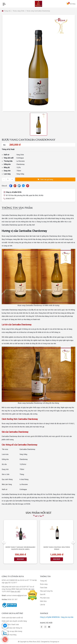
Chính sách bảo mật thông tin (12, 628)
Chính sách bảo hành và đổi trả (12, 618)
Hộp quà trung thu (46, 591)
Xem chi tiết (15, 591)
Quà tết (43, 594)
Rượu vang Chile (19, 11)
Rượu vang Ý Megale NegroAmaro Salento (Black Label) (20, 548)
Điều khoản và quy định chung (12, 631)
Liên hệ (42, 605)
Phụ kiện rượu (45, 598)
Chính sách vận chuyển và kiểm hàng (14, 621)
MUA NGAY (20, 559)
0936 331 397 (12, 599)
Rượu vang (44, 584)
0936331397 (10, 199)
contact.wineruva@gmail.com (17, 595)
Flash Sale (44, 588)
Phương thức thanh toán (10, 624)
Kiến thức (43, 601)
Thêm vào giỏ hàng (45, 179)
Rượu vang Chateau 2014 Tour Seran (57, 548)
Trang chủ (6, 11)
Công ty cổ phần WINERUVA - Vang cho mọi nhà (57, 617)
